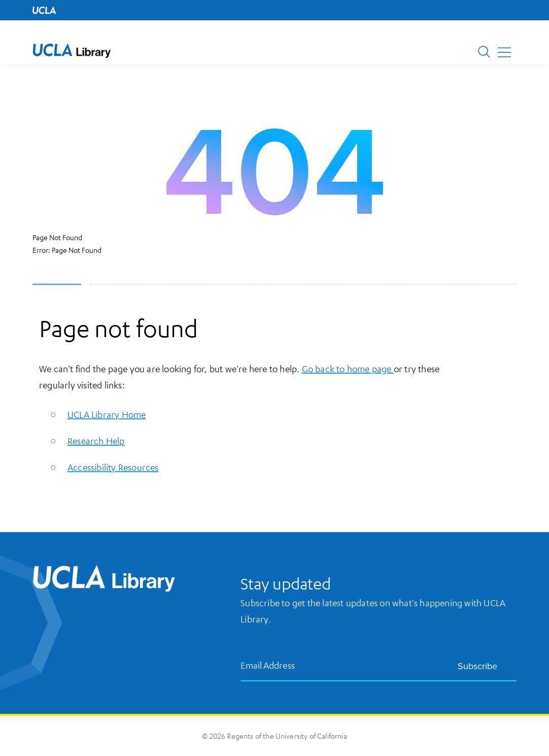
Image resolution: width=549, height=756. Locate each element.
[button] (72, 51)
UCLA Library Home (107, 414)
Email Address (268, 665)
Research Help (96, 441)
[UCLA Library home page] (72, 51)
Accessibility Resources (113, 467)
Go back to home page (348, 369)
